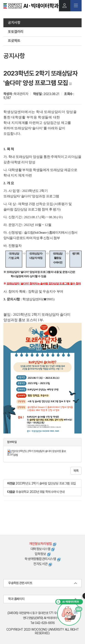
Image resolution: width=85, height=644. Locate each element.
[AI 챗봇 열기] (69, 612)
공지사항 (14, 23)
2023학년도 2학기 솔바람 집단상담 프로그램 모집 (46, 483)
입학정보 (42, 554)
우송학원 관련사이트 (42, 583)
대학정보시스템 (43, 549)
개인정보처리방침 (42, 544)
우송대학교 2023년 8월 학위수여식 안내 (40, 492)
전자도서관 (42, 564)
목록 (76, 471)
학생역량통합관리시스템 (42, 559)
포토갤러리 (16, 32)
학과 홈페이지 (42, 599)
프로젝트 (14, 41)
